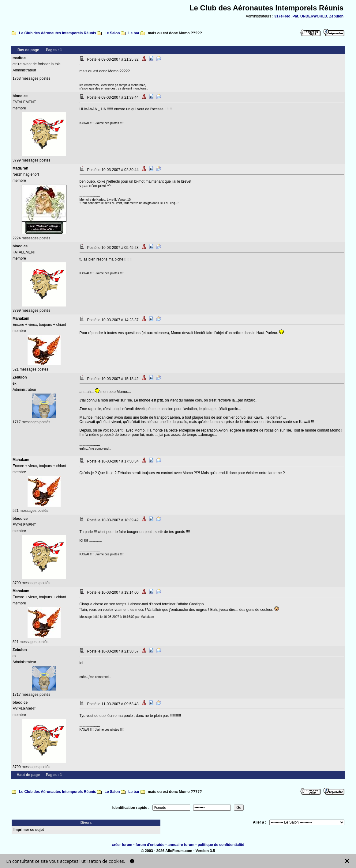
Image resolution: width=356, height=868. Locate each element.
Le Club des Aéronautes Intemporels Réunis (58, 33)
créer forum (122, 845)
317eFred (282, 16)
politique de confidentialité (221, 845)
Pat (296, 16)
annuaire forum (181, 845)
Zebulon (336, 16)
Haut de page (28, 775)
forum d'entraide (150, 845)
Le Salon (112, 33)
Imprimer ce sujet (29, 830)
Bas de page (28, 50)
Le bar (134, 33)
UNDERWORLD (314, 16)
